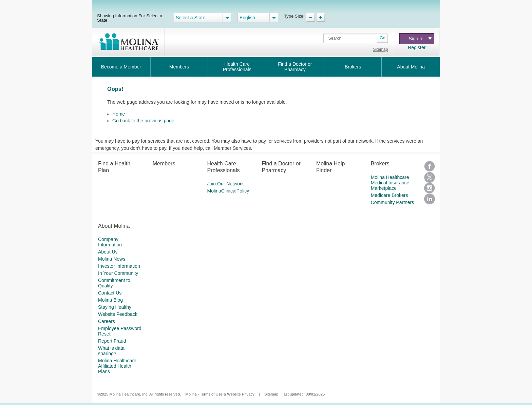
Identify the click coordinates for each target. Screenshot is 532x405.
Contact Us (110, 293)
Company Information (110, 242)
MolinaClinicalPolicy (228, 191)
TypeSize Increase (320, 17)
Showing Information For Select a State (130, 18)
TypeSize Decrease (310, 17)
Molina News (112, 259)
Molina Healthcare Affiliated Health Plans (117, 366)
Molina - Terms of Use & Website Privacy (220, 394)
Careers (107, 321)
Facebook (430, 166)
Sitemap (380, 49)
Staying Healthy (115, 307)
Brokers (353, 67)
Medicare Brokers (389, 195)
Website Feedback (118, 314)
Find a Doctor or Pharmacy (295, 67)
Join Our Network (225, 184)
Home (119, 114)
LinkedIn (430, 199)
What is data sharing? (111, 351)
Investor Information (119, 266)
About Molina (411, 67)
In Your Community (118, 273)
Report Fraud (112, 341)
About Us (108, 252)
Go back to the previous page (143, 121)
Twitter (430, 177)
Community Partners (393, 202)
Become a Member (121, 67)
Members (179, 67)
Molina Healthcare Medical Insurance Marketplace (390, 183)
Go (382, 38)
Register (417, 47)
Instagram (430, 188)
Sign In (420, 39)
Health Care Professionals (237, 67)
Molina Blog (110, 300)
